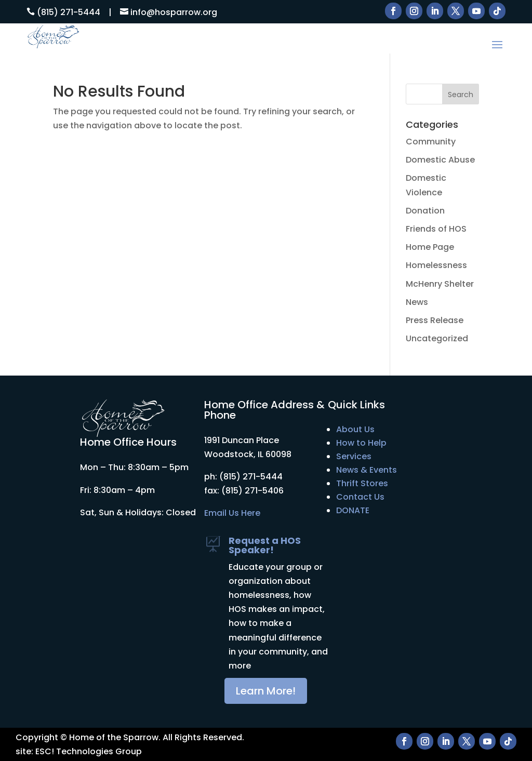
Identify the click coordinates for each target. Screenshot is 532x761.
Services (354, 456)
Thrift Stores (362, 483)
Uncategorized (437, 338)
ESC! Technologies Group (89, 751)
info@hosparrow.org (174, 12)
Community (431, 142)
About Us (355, 429)
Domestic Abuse (440, 160)
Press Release (435, 320)
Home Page (430, 247)
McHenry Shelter (440, 284)
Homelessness (436, 265)
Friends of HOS (436, 229)
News (417, 302)
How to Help (361, 443)
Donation (425, 211)
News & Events (367, 470)
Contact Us (360, 497)
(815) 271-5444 (69, 12)
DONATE (353, 510)
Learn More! (266, 691)
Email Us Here (232, 513)
